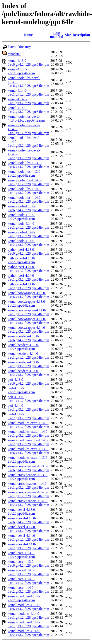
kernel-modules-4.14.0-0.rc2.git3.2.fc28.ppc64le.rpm (28, 633)
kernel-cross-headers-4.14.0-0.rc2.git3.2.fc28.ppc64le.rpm (28, 503)
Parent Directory (19, 47)
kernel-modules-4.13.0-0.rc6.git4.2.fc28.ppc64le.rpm (28, 607)
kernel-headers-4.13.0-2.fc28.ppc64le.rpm (23, 347)
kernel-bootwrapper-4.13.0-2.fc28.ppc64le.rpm (27, 303)
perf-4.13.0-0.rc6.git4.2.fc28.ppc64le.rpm (28, 381)
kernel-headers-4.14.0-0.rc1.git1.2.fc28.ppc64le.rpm (28, 355)
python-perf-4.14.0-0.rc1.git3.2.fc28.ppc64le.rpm (28, 277)
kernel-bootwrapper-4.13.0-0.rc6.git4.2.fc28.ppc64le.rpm (28, 295)
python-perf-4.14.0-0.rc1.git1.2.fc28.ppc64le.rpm (28, 269)
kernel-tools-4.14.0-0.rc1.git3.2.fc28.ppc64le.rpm (28, 234)
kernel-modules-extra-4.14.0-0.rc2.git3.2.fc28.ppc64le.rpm (28, 442)
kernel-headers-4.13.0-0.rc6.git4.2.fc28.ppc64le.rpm (28, 338)
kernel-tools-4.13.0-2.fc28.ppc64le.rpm (21, 217)
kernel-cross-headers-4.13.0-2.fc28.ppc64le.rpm (28, 477)
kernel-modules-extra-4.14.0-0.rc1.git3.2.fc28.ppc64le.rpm (28, 433)
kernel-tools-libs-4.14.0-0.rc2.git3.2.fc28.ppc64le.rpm (28, 199)
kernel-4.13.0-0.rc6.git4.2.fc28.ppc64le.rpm (28, 63)
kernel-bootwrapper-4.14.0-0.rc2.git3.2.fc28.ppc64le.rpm (28, 329)
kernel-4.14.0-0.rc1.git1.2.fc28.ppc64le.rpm (28, 92)
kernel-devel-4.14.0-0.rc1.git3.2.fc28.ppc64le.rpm (28, 529)
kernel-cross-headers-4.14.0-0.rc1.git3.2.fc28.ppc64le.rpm (28, 485)
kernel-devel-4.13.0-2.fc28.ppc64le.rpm (22, 511)
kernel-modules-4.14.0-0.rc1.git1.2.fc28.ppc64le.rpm (28, 616)
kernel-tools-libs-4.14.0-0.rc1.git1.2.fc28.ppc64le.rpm (28, 182)
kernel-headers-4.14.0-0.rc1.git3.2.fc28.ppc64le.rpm (28, 364)
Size (68, 35)
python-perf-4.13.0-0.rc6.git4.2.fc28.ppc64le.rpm (28, 251)
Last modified (56, 35)
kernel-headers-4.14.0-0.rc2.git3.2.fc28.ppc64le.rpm (28, 373)
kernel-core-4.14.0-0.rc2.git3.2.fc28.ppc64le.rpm (28, 590)
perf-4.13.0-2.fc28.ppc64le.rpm (21, 390)
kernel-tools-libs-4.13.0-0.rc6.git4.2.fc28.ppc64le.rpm (28, 165)
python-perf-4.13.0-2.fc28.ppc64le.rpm (21, 260)
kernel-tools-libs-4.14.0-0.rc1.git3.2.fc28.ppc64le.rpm (28, 191)
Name (28, 35)
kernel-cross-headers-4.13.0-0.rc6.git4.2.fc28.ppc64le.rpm (28, 468)
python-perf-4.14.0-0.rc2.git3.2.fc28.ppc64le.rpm (28, 286)
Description (81, 35)
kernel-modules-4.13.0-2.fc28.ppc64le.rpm (24, 598)
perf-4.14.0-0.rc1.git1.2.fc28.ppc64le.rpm (28, 399)
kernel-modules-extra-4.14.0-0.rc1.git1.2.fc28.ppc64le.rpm (28, 425)
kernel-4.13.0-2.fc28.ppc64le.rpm (21, 71)
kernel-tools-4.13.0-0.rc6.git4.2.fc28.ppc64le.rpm (28, 208)
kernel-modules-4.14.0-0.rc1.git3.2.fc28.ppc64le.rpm (28, 624)
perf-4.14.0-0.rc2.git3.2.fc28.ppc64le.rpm (28, 416)
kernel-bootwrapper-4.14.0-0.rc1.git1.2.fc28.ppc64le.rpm (28, 312)
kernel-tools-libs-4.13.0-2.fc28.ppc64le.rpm (25, 173)
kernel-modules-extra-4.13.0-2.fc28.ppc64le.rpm (28, 459)
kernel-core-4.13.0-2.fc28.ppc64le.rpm (21, 555)
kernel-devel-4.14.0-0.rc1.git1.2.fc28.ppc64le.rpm (28, 537)
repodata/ (14, 54)
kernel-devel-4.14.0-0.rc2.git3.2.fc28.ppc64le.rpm (28, 546)
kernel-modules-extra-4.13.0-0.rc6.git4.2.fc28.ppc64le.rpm (28, 451)
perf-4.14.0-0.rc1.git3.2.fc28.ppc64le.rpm (28, 407)
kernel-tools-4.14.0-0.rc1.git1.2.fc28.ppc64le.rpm (28, 225)
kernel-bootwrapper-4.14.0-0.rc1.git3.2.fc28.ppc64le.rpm (28, 321)
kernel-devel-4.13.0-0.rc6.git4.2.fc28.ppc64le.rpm (28, 520)
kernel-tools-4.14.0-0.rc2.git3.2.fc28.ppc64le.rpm (28, 243)
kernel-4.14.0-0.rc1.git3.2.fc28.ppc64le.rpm (28, 101)
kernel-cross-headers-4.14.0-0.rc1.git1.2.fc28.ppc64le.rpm (28, 494)
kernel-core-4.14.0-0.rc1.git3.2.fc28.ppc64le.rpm (28, 572)
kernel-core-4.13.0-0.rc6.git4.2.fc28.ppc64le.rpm (28, 563)
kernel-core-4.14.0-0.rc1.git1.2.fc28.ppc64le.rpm (28, 581)
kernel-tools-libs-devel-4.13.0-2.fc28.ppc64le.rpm (26, 118)
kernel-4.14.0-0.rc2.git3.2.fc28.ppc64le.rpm (28, 110)
